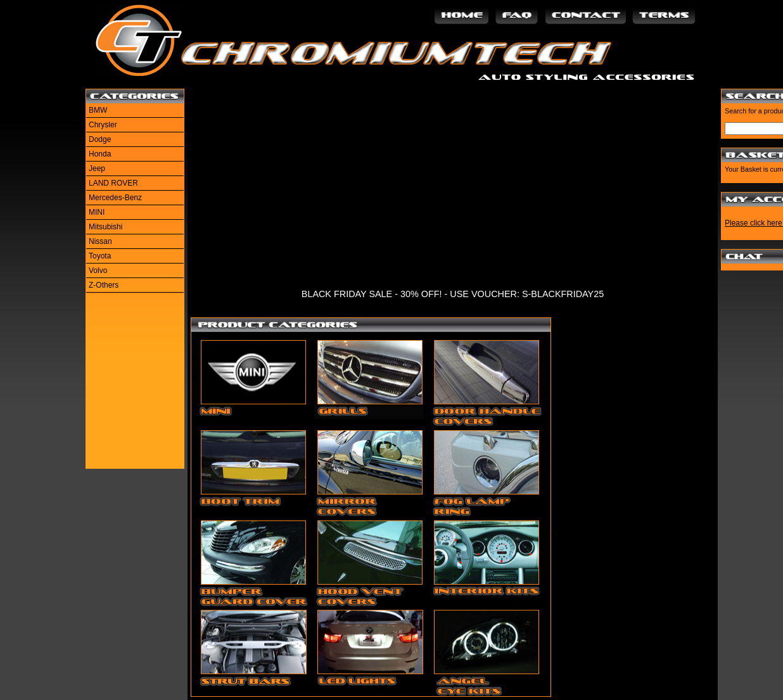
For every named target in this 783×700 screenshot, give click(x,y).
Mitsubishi (105, 227)
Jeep (97, 169)
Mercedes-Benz (115, 198)
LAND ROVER (113, 183)
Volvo (98, 270)
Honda (100, 154)
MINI (97, 212)
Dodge (100, 139)
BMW (98, 110)
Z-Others (104, 285)
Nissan (100, 241)
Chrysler (103, 125)
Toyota (100, 256)
